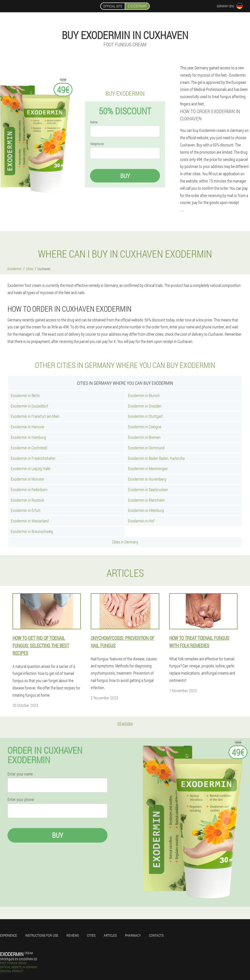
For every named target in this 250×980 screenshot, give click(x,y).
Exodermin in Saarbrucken (148, 489)
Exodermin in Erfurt (26, 510)
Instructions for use (42, 935)
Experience (8, 935)
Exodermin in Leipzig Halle (30, 468)
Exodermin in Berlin (25, 395)
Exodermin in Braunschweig (32, 531)
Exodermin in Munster (27, 479)
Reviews (73, 935)
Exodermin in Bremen (144, 437)
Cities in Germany (125, 542)
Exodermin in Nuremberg (147, 479)
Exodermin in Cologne (145, 427)
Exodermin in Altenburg (146, 510)
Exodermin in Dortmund (146, 448)
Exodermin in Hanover (28, 427)
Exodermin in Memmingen (148, 468)
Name (94, 122)
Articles (110, 935)
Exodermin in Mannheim (146, 500)
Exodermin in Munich (144, 395)
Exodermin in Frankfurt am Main (35, 416)
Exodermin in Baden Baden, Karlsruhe (156, 458)
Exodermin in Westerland (30, 521)
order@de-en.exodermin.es (18, 959)
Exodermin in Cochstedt (29, 448)
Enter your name (20, 774)
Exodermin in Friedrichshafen (33, 458)
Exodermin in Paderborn (29, 489)
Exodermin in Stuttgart (145, 416)
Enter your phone (21, 800)
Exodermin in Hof (141, 521)
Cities (91, 935)
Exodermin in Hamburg (28, 437)
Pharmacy (133, 935)
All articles (125, 723)
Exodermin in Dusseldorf (29, 406)
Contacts (156, 935)
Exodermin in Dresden (145, 406)
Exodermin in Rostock (27, 500)
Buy (125, 176)
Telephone (97, 144)
